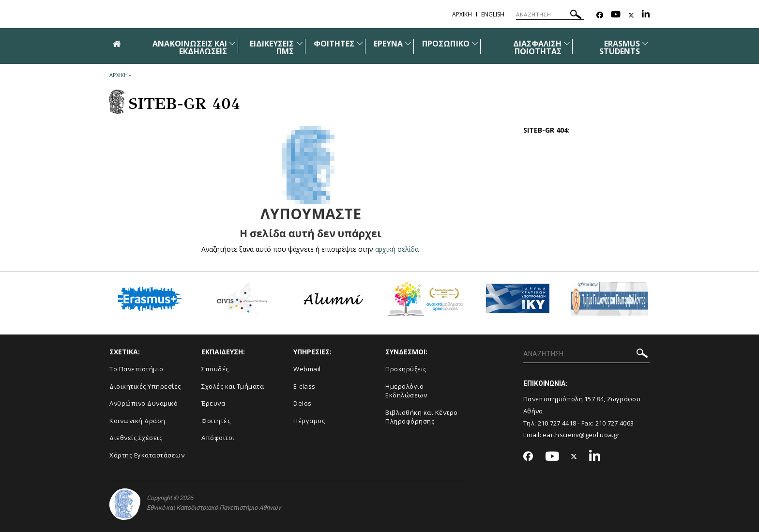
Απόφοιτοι (218, 438)
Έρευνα (213, 403)
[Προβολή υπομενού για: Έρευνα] (408, 43)
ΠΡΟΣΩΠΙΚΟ (446, 44)
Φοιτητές (216, 421)
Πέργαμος (309, 421)
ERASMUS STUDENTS (620, 47)
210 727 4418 (557, 423)
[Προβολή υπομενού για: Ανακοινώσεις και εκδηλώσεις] (232, 43)
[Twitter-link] (631, 15)
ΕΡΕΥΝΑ (388, 44)
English (493, 14)
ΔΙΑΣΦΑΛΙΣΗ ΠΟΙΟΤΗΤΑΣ (538, 47)
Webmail (307, 369)
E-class (304, 386)
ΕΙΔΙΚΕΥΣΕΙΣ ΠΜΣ (272, 47)
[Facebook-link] (600, 15)
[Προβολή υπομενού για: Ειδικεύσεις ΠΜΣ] (300, 43)
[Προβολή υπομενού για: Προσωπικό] (475, 43)
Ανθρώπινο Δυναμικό (144, 403)
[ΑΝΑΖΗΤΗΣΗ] (550, 15)
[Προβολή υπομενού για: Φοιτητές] (360, 43)
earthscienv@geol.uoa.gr (581, 435)
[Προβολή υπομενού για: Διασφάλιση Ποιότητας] (567, 43)
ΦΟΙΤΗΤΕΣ (334, 44)
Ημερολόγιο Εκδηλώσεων (406, 391)
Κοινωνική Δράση (137, 421)
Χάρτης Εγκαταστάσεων (147, 455)
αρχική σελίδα (397, 249)
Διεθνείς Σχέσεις (136, 438)
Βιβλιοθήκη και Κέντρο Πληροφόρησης (422, 417)
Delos (303, 403)
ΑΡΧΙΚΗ (462, 14)
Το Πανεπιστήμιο (137, 369)
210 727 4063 (615, 423)
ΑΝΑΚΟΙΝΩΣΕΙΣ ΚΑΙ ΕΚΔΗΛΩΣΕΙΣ (190, 47)
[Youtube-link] (616, 15)
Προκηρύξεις (406, 369)
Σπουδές (215, 369)
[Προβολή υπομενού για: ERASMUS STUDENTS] (645, 43)
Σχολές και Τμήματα (233, 386)
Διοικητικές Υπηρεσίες (145, 386)
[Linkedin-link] (646, 15)
